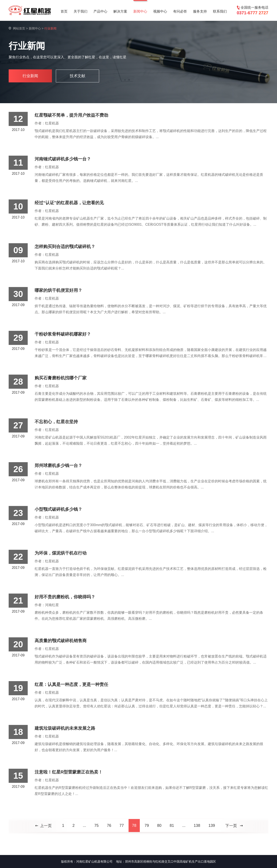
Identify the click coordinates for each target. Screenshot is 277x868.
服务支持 (200, 11)
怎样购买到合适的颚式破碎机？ (65, 246)
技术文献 (77, 76)
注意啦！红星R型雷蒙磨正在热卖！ (69, 772)
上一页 (46, 826)
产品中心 (100, 11)
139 (212, 826)
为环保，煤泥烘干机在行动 (61, 553)
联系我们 (220, 11)
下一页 (231, 826)
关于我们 (81, 11)
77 (122, 826)
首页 (64, 11)
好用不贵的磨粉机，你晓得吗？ (65, 597)
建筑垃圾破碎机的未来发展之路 (65, 728)
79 (147, 826)
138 (197, 826)
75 (97, 826)
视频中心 (160, 11)
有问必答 (180, 11)
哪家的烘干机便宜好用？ (58, 290)
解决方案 (120, 11)
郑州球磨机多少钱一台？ (58, 465)
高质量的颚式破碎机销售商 (61, 641)
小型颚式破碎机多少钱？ (58, 509)
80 (159, 826)
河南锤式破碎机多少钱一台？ (63, 159)
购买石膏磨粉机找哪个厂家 (61, 378)
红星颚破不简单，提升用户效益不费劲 (71, 115)
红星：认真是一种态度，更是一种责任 (71, 684)
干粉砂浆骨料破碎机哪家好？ (63, 334)
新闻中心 (140, 11)
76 (109, 826)
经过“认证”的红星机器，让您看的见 (69, 203)
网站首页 (19, 28)
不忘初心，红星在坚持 (56, 422)
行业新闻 (30, 76)
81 (172, 826)
